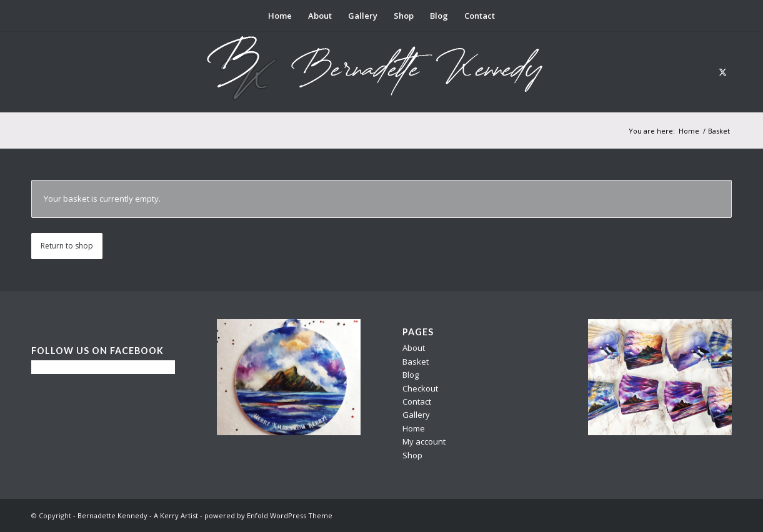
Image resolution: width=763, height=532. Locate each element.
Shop (412, 455)
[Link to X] (722, 72)
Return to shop (67, 246)
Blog (411, 375)
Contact (417, 401)
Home (414, 428)
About (414, 348)
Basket (416, 362)
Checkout (420, 388)
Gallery (416, 415)
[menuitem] (280, 16)
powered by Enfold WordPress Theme (268, 515)
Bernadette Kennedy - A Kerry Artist (138, 515)
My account (424, 441)
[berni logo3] (382, 72)
